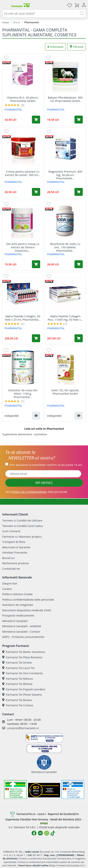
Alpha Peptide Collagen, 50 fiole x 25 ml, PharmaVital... (23, 318)
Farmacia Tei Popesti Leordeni (24, 689)
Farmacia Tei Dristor (17, 662)
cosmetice (40, 434)
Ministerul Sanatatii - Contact (21, 632)
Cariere (7, 589)
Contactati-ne (11, 569)
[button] (36, 416)
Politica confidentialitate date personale (28, 599)
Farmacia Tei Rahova (18, 679)
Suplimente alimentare (17, 434)
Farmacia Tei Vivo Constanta (23, 673)
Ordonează (55, 47)
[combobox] (44, 13)
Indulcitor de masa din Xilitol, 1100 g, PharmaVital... (23, 394)
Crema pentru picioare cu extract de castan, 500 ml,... (23, 173)
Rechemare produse (15, 563)
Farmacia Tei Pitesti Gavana (22, 694)
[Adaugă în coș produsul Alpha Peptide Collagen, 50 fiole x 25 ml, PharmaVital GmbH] (36, 338)
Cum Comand (11, 531)
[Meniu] (5, 5)
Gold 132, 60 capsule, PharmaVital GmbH (65, 392)
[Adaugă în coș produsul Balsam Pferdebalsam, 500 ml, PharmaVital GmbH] (79, 120)
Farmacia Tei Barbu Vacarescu (24, 652)
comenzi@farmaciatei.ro (23, 728)
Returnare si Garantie (16, 547)
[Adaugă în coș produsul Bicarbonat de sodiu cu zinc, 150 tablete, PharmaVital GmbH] (79, 264)
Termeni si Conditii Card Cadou (23, 526)
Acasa (6, 22)
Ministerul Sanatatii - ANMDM (22, 626)
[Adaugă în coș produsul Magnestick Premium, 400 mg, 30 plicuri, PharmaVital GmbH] (79, 192)
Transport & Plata (14, 542)
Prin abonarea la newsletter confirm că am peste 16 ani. (46, 465)
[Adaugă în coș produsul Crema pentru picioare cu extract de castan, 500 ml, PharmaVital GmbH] (36, 192)
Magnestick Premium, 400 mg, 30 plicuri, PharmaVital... (65, 175)
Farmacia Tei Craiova (18, 705)
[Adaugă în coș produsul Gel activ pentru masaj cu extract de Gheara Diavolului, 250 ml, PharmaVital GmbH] (36, 264)
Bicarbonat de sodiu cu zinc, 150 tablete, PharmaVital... (65, 247)
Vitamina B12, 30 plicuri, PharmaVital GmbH (23, 99)
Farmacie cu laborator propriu (22, 537)
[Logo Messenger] (40, 833)
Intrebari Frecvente (15, 552)
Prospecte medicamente (18, 615)
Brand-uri (8, 558)
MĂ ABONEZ (44, 483)
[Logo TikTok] (53, 833)
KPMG (44, 823)
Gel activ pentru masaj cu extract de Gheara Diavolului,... (23, 247)
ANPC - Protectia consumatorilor (23, 637)
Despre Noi (10, 583)
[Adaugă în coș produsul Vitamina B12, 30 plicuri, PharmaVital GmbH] (36, 120)
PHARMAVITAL (13, 110)
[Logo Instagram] (47, 833)
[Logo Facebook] (34, 833)
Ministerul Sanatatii (15, 621)
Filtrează (76, 47)
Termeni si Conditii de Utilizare (22, 520)
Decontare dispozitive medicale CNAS (27, 610)
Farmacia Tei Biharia (17, 684)
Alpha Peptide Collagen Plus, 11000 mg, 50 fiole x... (65, 318)
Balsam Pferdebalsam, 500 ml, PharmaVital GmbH (65, 99)
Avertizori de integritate (18, 605)
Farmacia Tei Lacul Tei (18, 668)
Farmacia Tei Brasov (17, 700)
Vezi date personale (36, 492)
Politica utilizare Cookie (17, 594)
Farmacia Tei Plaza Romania (22, 657)
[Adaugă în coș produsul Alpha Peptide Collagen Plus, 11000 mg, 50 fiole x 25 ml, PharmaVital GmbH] (79, 338)
